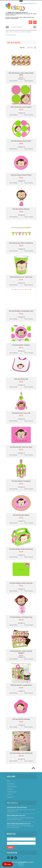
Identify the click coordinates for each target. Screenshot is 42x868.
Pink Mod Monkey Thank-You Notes (21, 447)
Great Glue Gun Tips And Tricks (17, 807)
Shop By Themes (26, 32)
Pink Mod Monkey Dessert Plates (21, 175)
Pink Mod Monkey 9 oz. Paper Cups (21, 277)
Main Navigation (7, 27)
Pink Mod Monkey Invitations (21, 345)
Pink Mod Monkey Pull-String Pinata (21, 617)
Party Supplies (15, 32)
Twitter (16, 858)
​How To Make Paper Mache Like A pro (19, 824)
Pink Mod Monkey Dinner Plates (21, 141)
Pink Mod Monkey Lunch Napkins (21, 107)
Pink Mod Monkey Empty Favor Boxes (21, 549)
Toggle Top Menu (21, 1)
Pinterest (8, 858)
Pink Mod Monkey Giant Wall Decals (21, 753)
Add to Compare (29, 81)
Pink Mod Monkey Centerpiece (21, 481)
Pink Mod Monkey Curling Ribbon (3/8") (21, 311)
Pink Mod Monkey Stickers (21, 515)
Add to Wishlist (13, 81)
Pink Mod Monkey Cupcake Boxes (21, 685)
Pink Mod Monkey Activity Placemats (21, 583)
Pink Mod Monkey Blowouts (21, 209)
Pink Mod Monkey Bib (21, 379)
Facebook (12, 858)
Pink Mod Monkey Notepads (21, 719)
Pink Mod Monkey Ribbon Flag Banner (21, 243)
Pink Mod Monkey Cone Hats (21, 413)
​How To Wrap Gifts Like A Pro (16, 816)
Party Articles (12, 803)
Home (7, 32)
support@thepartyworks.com (28, 4)
